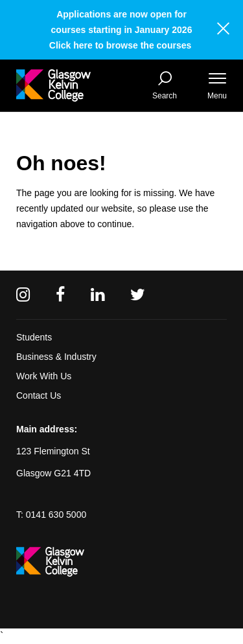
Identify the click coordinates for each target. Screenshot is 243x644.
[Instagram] (23, 295)
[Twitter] (138, 295)
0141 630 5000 (56, 515)
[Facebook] (60, 295)
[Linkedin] (98, 295)
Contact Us (39, 395)
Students (34, 337)
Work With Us (44, 376)
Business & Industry (56, 357)
